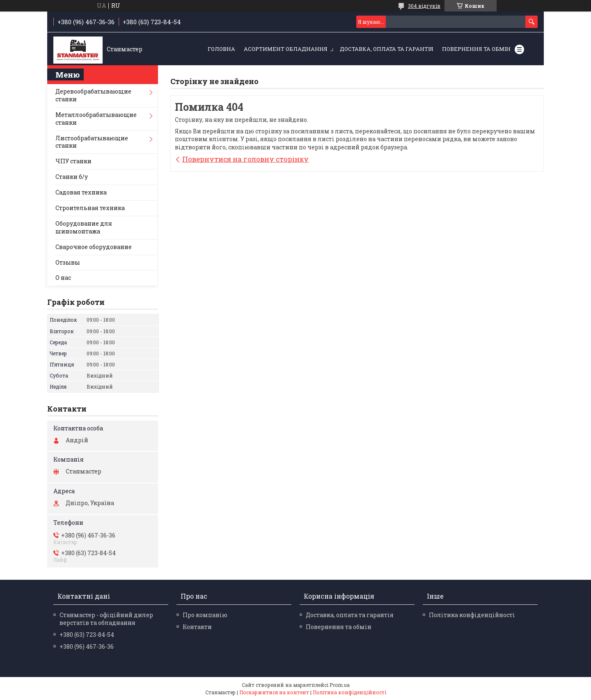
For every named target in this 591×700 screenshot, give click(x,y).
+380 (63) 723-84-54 (87, 635)
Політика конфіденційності (472, 615)
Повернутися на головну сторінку (245, 159)
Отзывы (68, 262)
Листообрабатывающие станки (92, 142)
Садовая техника (81, 192)
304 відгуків (424, 6)
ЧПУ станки (73, 161)
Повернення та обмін (476, 49)
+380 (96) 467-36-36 (87, 646)
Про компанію (205, 615)
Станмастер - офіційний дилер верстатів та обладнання (106, 619)
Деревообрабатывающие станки (93, 95)
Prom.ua (340, 685)
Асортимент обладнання (286, 49)
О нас (63, 278)
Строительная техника (90, 208)
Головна (221, 49)
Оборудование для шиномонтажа (84, 227)
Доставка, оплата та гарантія (387, 49)
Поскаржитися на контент (274, 692)
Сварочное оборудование (94, 247)
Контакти (197, 627)
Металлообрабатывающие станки (96, 119)
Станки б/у (72, 177)
